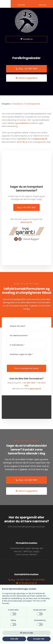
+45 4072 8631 (38, 580)
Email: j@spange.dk (26, 583)
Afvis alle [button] (14, 639)
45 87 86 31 (22, 142)
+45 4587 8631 (29, 383)
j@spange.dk (41, 139)
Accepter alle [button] (39, 639)
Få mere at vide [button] (26, 633)
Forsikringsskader (33, 104)
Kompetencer (18, 104)
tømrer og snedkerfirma (19, 123)
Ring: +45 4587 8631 (26, 207)
